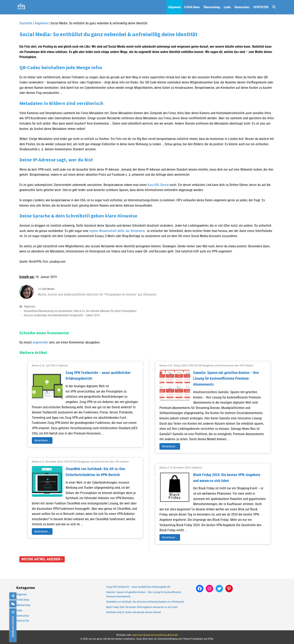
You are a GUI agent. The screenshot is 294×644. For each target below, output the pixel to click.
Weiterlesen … (42, 440)
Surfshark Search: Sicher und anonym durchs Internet (134, 612)
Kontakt (174, 635)
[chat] (13, 604)
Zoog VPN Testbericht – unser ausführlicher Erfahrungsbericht (138, 587)
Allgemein (174, 7)
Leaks (227, 7)
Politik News (192, 7)
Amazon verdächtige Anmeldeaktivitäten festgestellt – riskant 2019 (62, 315)
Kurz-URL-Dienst (158, 185)
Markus (36, 365)
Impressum (138, 635)
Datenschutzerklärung (156, 635)
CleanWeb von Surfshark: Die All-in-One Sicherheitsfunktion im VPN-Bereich (145, 602)
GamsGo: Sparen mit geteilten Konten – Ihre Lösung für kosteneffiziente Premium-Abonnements (226, 379)
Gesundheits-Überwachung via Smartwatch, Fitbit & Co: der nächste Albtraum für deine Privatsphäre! (80, 311)
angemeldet (40, 342)
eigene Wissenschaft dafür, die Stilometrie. (117, 231)
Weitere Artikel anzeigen (42, 559)
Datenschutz (242, 7)
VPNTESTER (261, 7)
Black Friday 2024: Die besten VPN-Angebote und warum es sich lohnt (142, 607)
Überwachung (212, 7)
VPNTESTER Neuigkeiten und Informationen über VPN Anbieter (221, 365)
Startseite (26, 23)
